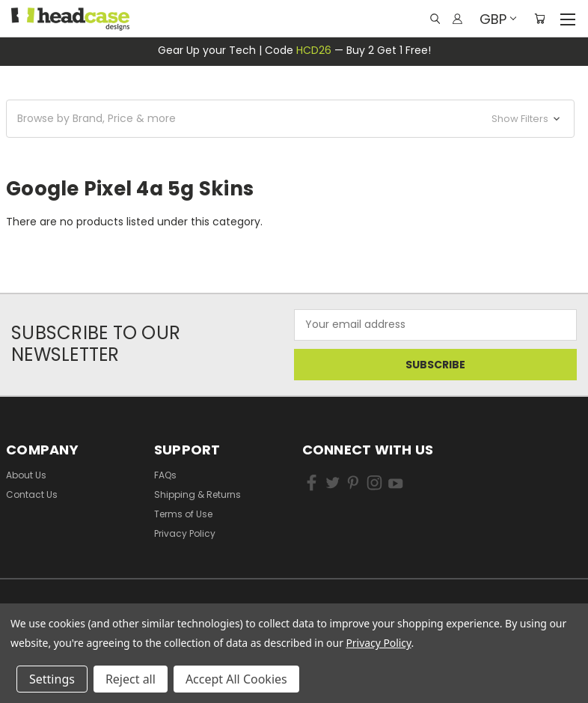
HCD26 (314, 50)
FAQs (165, 475)
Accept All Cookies (236, 679)
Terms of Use (183, 514)
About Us (26, 475)
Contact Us (32, 494)
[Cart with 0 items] (540, 19)
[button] (290, 119)
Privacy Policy (185, 533)
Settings (52, 679)
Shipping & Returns (197, 494)
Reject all (131, 679)
